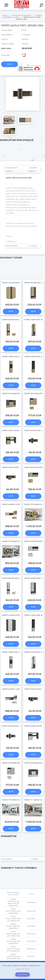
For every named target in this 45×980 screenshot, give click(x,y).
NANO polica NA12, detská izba (16, 467)
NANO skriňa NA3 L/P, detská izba (17, 320)
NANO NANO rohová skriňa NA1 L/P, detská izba (13, 902)
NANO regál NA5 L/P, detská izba (17, 356)
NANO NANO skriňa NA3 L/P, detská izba (13, 919)
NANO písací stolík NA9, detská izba (19, 430)
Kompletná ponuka (22, 15)
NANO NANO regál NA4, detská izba (13, 926)
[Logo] (22, 5)
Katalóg (7, 5)
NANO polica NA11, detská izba (16, 726)
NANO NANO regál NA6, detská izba (13, 941)
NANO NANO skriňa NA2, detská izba (13, 911)
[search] (42, 6)
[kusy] (23, 64)
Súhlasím (23, 975)
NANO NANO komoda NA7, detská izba (13, 949)
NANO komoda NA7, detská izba (17, 393)
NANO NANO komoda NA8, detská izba (13, 956)
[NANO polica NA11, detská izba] (22, 78)
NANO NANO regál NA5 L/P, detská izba (13, 934)
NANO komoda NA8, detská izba (17, 763)
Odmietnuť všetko (22, 969)
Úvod (5, 15)
